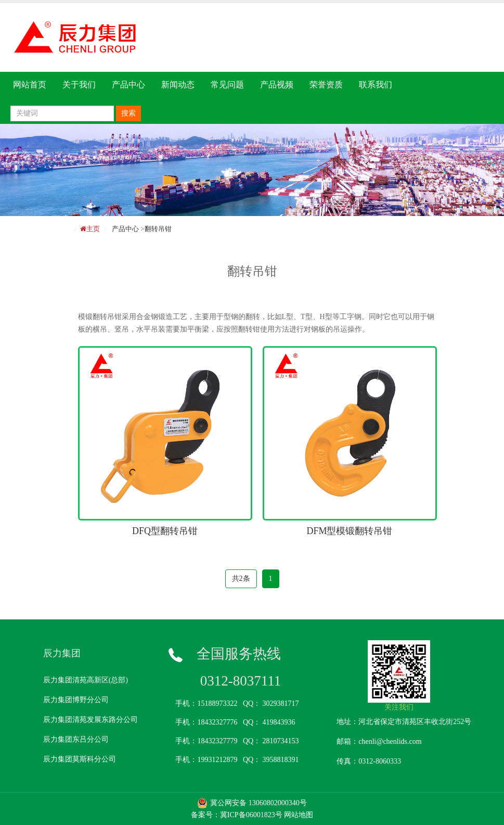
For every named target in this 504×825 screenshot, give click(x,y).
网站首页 (30, 85)
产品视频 (277, 85)
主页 (93, 229)
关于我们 (79, 85)
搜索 (128, 113)
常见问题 (227, 85)
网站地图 (299, 815)
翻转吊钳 (158, 229)
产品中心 (128, 85)
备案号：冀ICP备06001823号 (237, 815)
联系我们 (376, 85)
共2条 (241, 579)
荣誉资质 (326, 85)
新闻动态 (178, 85)
